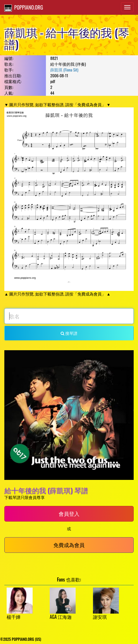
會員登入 (69, 513)
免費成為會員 (69, 545)
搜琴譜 (69, 333)
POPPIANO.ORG (24, 8)
